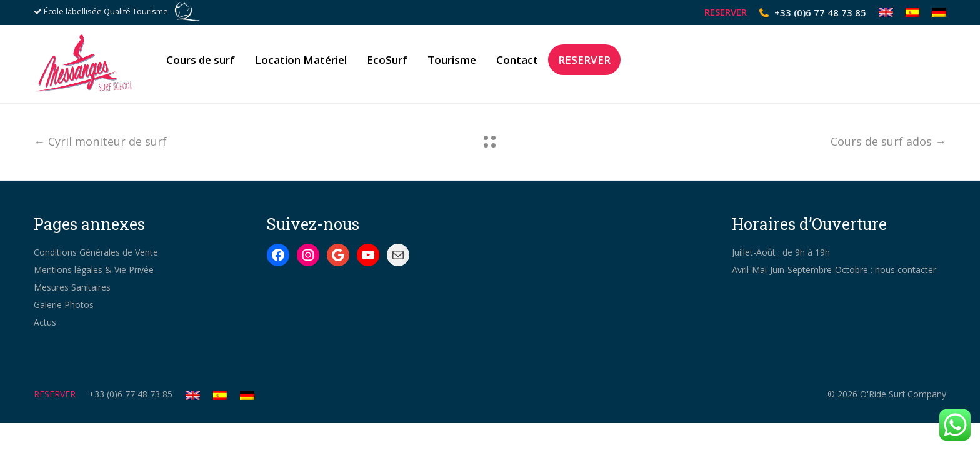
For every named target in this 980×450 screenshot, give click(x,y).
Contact (517, 65)
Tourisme (452, 65)
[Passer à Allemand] (936, 12)
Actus (45, 322)
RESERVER (726, 12)
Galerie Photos (64, 305)
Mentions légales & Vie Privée (94, 270)
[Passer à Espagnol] (913, 12)
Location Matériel (301, 65)
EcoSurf (387, 65)
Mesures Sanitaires (72, 287)
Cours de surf (201, 65)
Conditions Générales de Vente (96, 252)
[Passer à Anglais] (886, 12)
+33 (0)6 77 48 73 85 (820, 12)
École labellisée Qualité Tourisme (106, 12)
